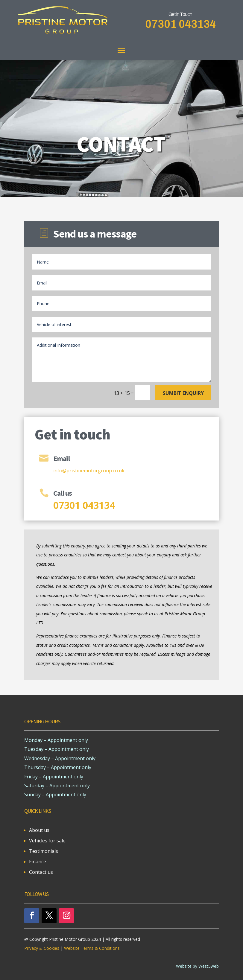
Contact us (41, 872)
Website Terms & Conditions (92, 948)
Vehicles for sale (47, 841)
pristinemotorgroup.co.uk (95, 471)
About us (39, 830)
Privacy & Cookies (42, 948)
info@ (60, 471)
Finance (38, 862)
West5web (209, 966)
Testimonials (44, 851)
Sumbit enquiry (183, 393)
